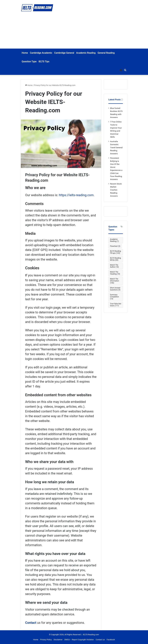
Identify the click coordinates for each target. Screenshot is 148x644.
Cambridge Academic (41, 53)
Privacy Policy (46, 640)
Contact (31, 623)
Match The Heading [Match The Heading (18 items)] (115, 273)
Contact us (100, 640)
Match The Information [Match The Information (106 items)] (114, 281)
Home (25, 53)
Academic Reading (86, 53)
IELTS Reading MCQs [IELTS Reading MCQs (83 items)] (115, 259)
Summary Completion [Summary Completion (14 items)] (114, 297)
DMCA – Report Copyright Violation (79, 640)
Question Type (29, 62)
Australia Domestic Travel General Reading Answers (116, 147)
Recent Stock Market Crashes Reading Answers (116, 190)
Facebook (111, 640)
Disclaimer (58, 640)
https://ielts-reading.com (76, 195)
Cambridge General (64, 53)
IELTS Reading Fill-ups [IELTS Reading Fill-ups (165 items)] (115, 252)
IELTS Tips (44, 62)
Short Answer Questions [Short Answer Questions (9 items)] (115, 289)
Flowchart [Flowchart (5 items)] (115, 246)
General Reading (106, 53)
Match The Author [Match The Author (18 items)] (114, 266)
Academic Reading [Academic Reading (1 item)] (114, 240)
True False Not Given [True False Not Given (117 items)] (116, 305)
